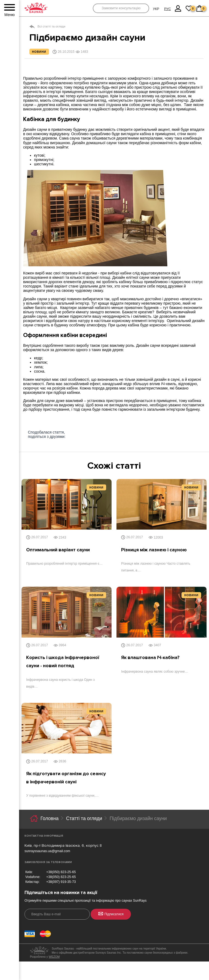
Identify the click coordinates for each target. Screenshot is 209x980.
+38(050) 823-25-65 (61, 873)
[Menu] (10, 8)
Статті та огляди (84, 819)
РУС (167, 9)
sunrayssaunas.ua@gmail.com (47, 852)
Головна (50, 819)
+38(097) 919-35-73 (61, 883)
